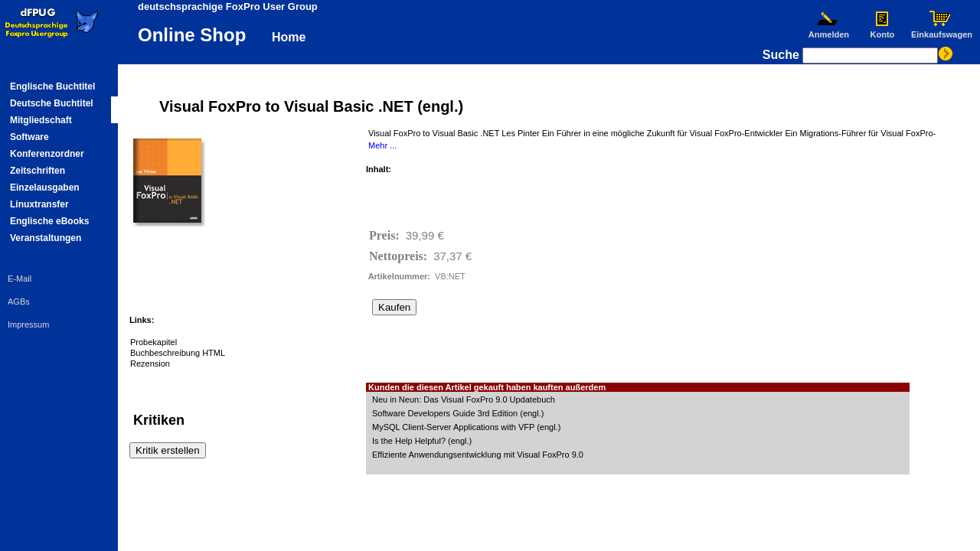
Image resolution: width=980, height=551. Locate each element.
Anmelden (828, 31)
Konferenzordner (47, 154)
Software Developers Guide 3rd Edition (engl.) (458, 413)
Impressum (28, 324)
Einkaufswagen (942, 31)
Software (29, 137)
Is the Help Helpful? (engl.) (422, 441)
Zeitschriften (38, 171)
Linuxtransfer (39, 204)
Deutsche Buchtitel (52, 103)
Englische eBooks (49, 221)
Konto (882, 31)
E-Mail (20, 279)
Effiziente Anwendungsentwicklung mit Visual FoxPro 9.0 (478, 455)
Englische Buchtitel (52, 86)
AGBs (19, 302)
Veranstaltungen (46, 238)
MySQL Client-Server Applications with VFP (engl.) (466, 427)
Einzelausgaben (45, 187)
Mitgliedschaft (41, 120)
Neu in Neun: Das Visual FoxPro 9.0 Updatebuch (464, 399)
